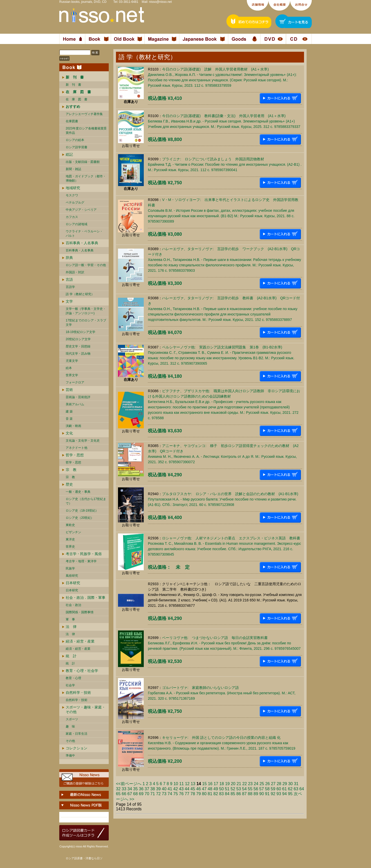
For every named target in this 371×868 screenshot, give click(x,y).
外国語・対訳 (75, 272)
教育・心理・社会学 (82, 671)
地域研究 (73, 188)
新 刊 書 (73, 85)
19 (227, 784)
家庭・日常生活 (77, 734)
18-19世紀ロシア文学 (81, 332)
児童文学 (72, 361)
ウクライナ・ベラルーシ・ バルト (84, 234)
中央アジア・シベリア (81, 210)
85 (233, 794)
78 (193, 794)
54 (244, 789)
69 (141, 794)
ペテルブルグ (75, 203)
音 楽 (69, 419)
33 (124, 789)
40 (164, 789)
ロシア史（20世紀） (80, 518)
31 (296, 784)
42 (176, 789)
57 (262, 789)
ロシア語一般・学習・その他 (86, 265)
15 (205, 784)
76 (181, 794)
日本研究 (73, 583)
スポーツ (72, 719)
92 (273, 794)
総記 (69, 154)
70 (147, 794)
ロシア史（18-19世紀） (82, 511)
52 (233, 789)
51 (227, 789)
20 (233, 784)
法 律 (71, 627)
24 (256, 784)
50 (222, 789)
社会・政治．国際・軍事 (86, 598)
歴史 (69, 484)
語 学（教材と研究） (80, 294)
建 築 (69, 411)
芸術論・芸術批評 (78, 397)
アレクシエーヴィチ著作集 (84, 114)
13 (193, 784)
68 (136, 794)
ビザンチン (73, 532)
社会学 (70, 685)
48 (210, 789)
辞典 (69, 258)
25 (262, 784)
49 (216, 789)
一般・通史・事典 (78, 492)
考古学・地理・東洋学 (81, 561)
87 (244, 794)
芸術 (69, 390)
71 (153, 794)
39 (158, 789)
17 (216, 784)
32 (118, 789)
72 (158, 794)
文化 (69, 433)
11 (182, 784)
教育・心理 (73, 678)
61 (284, 789)
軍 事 (70, 619)
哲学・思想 (75, 455)
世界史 (70, 547)
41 (170, 789)
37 (147, 789)
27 (273, 784)
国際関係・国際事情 (80, 612)
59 (273, 789)
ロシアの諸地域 (77, 224)
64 (302, 789)
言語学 (70, 287)
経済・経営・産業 (80, 641)
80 (204, 794)
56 (256, 789)
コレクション (77, 748)
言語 (69, 279)
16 (210, 784)
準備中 (70, 756)
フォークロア (75, 382)
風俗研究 (72, 576)
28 (279, 784)
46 (199, 789)
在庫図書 (72, 121)
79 (199, 794)
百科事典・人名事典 (82, 243)
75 (176, 794)
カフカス (72, 217)
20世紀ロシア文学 (78, 339)
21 (239, 784)
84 (227, 794)
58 (267, 789)
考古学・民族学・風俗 (84, 554)
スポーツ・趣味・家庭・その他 (86, 709)
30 (290, 784)
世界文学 (72, 375)
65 (118, 794)
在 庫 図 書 (77, 99)
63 (296, 789)
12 (187, 784)
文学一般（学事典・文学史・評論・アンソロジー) (86, 311)
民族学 (70, 568)
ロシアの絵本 (75, 140)
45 (193, 789)
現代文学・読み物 (78, 354)
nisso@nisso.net (161, 2)
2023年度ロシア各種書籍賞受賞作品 (86, 131)
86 (239, 794)
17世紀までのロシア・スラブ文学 (86, 323)
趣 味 (70, 726)
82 (216, 794)
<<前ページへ (129, 784)
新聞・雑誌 (73, 169)
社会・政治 (73, 605)
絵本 (69, 368)
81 (210, 794)
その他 (70, 741)
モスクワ (72, 195)
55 (250, 789)
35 (136, 789)
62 (290, 789)
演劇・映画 (73, 426)
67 (130, 794)
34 (130, 789)
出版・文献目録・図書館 (83, 162)
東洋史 (70, 539)
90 (262, 794)
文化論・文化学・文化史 (83, 441)
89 (256, 794)
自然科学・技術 (78, 692)
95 (290, 794)
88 (250, 794)
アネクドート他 (77, 448)
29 (285, 784)
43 (181, 789)
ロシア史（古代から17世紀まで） (86, 501)
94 (284, 794)
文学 (69, 301)
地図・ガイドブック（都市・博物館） (86, 178)
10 (176, 784)
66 (124, 794)
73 (164, 794)
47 (204, 789)
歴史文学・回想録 (78, 346)
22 (244, 784)
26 (267, 784)
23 (250, 784)
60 (279, 789)
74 (170, 794)
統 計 (71, 656)
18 (222, 784)
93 (279, 794)
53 (239, 789)
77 (187, 794)
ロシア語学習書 (77, 147)
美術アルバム (75, 404)
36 (141, 789)
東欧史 (70, 525)
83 (222, 794)
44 (187, 789)
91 (267, 794)
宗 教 (71, 470)
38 (153, 789)
